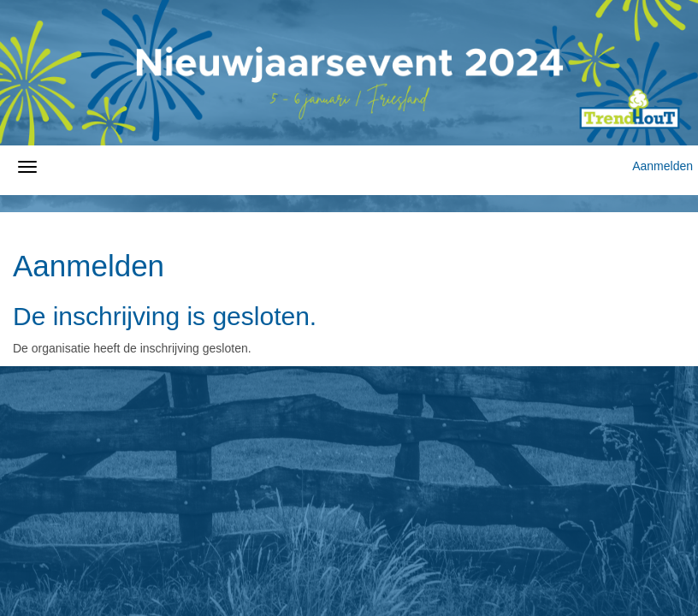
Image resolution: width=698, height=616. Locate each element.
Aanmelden (663, 166)
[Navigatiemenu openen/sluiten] (27, 167)
